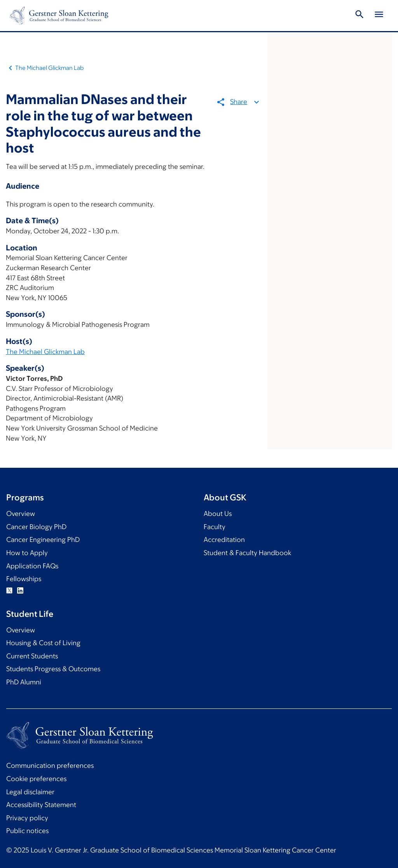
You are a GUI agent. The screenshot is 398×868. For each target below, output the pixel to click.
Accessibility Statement (41, 805)
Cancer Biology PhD (36, 527)
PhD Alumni (24, 682)
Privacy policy (27, 818)
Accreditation (224, 540)
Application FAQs (32, 566)
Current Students (32, 656)
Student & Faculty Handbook (247, 553)
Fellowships (24, 579)
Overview (21, 514)
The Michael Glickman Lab (49, 68)
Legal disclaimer (30, 792)
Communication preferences (50, 766)
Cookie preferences (36, 779)
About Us (218, 514)
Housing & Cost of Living (43, 643)
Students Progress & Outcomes (53, 669)
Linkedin (20, 590)
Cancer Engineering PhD (43, 540)
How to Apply (27, 553)
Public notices (27, 831)
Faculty (215, 527)
